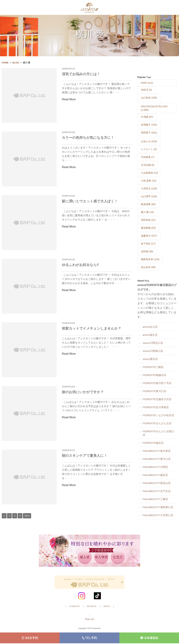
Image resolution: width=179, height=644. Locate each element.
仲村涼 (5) (146, 90)
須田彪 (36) (147, 252)
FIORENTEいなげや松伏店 (158, 416)
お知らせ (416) (149, 142)
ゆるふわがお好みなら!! (80, 265)
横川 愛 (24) (147, 212)
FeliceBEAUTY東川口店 (157, 459)
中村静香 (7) (148, 157)
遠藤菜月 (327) (149, 236)
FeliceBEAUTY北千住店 (157, 491)
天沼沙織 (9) (148, 165)
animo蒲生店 (150, 335)
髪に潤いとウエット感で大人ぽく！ (90, 202)
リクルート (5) (149, 150)
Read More (69, 100)
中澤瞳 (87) (147, 117)
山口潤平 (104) (149, 197)
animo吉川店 (150, 327)
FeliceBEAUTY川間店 (155, 467)
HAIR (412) (147, 83)
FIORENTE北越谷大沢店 (157, 399)
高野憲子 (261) (149, 133)
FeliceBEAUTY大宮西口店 (158, 515)
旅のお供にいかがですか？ (83, 392)
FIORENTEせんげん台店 (157, 424)
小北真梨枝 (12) (150, 173)
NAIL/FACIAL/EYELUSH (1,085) (154, 108)
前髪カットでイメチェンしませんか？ (92, 329)
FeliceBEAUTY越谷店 (155, 475)
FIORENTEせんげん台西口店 (158, 433)
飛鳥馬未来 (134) (150, 260)
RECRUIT (92, 607)
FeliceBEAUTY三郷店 (155, 499)
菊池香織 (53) (148, 228)
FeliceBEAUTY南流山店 (157, 483)
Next (27, 516)
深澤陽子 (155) (149, 125)
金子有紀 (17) (148, 244)
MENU (107, 607)
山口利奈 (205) (149, 98)
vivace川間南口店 (153, 351)
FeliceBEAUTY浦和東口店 (158, 507)
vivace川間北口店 (153, 343)
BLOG (16, 63)
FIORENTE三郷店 (153, 367)
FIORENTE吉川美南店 (156, 408)
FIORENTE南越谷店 (155, 375)
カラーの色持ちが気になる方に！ (88, 138)
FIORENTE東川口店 (155, 391)
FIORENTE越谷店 (153, 443)
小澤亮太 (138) (149, 189)
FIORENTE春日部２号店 (157, 383)
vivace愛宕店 (150, 359)
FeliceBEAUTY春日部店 (157, 451)
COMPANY (74, 607)
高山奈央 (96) (148, 267)
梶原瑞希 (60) (148, 205)
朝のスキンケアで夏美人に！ (85, 456)
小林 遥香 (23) (149, 181)
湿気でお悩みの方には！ (81, 74)
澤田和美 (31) (148, 220)
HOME (5, 63)
